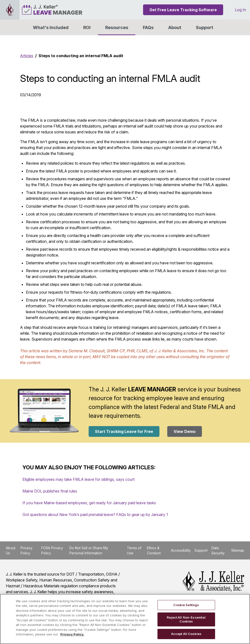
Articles (27, 56)
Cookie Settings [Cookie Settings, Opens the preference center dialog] (186, 605)
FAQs (148, 27)
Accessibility (181, 550)
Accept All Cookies (186, 634)
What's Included (51, 27)
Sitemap (238, 550)
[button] (175, 27)
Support (204, 27)
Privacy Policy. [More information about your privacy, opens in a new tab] (72, 634)
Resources (117, 27)
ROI (87, 27)
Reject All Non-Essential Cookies (186, 619)
